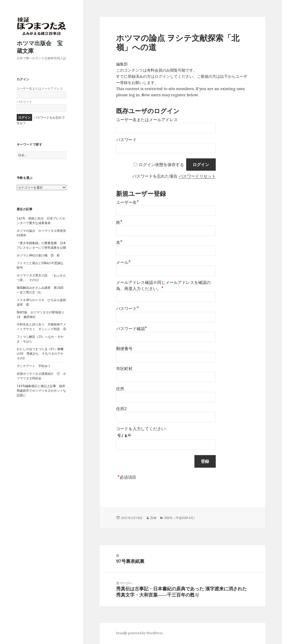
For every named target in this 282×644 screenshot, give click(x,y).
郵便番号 (124, 349)
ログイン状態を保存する (161, 165)
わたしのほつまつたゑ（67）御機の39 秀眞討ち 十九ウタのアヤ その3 (42, 354)
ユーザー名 (128, 202)
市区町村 (124, 369)
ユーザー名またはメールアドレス (40, 88)
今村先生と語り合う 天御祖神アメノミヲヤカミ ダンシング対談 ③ (41, 327)
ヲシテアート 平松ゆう (34, 366)
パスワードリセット (197, 176)
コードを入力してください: (141, 429)
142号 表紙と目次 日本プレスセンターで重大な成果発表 (41, 221)
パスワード (24, 102)
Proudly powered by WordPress (139, 633)
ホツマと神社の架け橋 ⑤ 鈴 (38, 255)
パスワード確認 (132, 329)
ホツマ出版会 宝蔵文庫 (40, 47)
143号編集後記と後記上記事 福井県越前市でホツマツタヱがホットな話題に (41, 391)
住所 (120, 389)
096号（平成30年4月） (180, 518)
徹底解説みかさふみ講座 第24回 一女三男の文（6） (42, 290)
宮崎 (153, 518)
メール (123, 262)
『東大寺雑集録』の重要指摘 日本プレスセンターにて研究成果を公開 (41, 245)
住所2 (121, 409)
